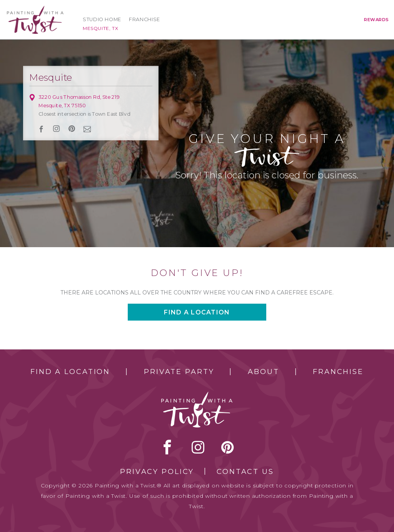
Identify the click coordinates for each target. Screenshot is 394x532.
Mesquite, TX (100, 28)
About (263, 372)
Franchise (144, 19)
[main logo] (35, 9)
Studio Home (102, 19)
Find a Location (70, 372)
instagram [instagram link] (57, 129)
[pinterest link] (72, 129)
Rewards (376, 20)
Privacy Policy (157, 472)
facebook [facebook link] (41, 129)
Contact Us (245, 472)
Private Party (179, 372)
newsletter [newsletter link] (87, 129)
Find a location (197, 312)
